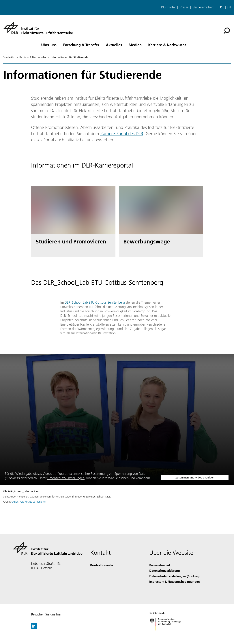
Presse (184, 7)
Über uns (49, 45)
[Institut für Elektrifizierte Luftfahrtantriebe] (38, 28)
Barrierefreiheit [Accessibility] (160, 565)
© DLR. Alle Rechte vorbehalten (29, 502)
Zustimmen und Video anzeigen (195, 478)
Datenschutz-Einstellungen (66, 478)
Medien (135, 45)
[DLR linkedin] (34, 628)
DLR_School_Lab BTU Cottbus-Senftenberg (95, 302)
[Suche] (227, 31)
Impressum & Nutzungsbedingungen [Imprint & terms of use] (175, 582)
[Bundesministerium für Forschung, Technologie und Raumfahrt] (167, 634)
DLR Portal (168, 7)
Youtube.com (68, 474)
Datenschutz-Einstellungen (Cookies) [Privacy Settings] (174, 576)
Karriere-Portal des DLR (122, 134)
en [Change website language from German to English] (229, 7)
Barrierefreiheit (203, 7)
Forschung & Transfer (81, 45)
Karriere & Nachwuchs (167, 45)
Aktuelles (114, 45)
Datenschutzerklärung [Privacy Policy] (165, 571)
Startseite (9, 57)
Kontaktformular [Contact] (102, 565)
